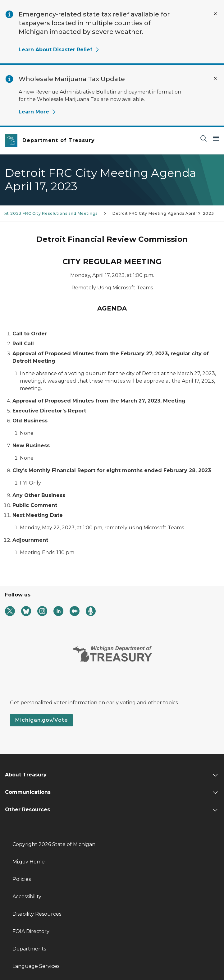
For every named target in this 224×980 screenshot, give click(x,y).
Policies (22, 879)
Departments (29, 949)
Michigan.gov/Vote (41, 720)
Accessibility (27, 897)
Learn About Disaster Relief (59, 50)
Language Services (36, 966)
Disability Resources (37, 914)
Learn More (38, 112)
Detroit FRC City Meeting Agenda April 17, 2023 (163, 213)
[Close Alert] (215, 14)
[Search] (203, 138)
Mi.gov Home (29, 862)
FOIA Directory (31, 931)
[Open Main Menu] (216, 138)
